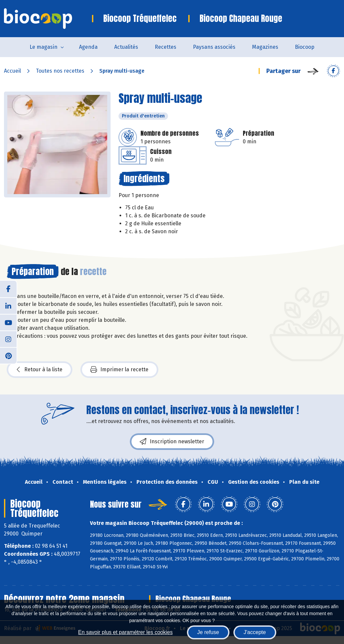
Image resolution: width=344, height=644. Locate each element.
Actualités (126, 47)
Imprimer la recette (119, 370)
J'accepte (255, 632)
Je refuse (208, 632)
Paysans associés (214, 47)
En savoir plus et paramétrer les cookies (125, 632)
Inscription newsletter (172, 442)
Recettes (166, 47)
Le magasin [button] (43, 47)
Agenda (88, 47)
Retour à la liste (40, 370)
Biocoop (305, 47)
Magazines (265, 47)
